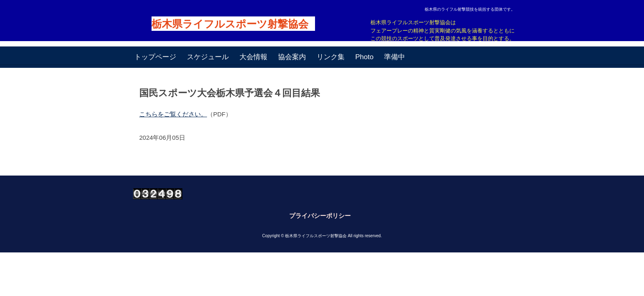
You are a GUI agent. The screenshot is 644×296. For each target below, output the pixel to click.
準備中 (394, 57)
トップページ (155, 57)
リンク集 (331, 57)
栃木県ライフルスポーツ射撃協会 (230, 24)
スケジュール (208, 57)
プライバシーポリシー (320, 216)
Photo (364, 57)
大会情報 (253, 57)
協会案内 (292, 57)
